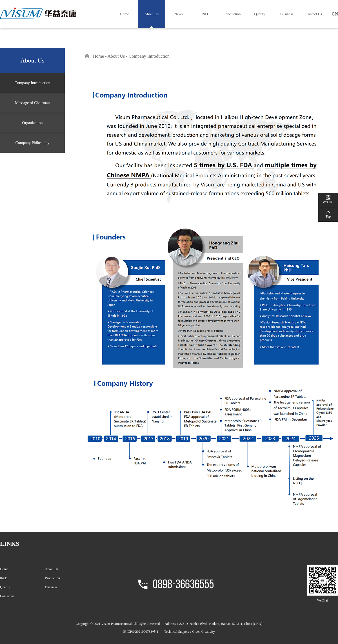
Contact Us (314, 14)
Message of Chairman (33, 103)
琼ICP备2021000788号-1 (141, 632)
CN (335, 14)
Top (328, 216)
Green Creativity (203, 632)
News (179, 14)
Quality (260, 14)
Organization (33, 123)
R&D (206, 14)
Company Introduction (32, 83)
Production (233, 14)
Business (287, 14)
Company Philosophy (33, 143)
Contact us (7, 596)
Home (124, 14)
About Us (152, 14)
